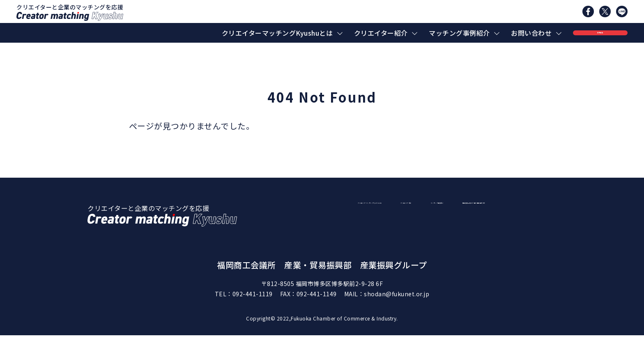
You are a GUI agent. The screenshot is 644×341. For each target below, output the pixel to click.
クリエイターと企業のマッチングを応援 (70, 12)
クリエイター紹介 (381, 33)
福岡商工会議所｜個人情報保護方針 (478, 227)
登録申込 (600, 33)
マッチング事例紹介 (459, 33)
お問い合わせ (531, 33)
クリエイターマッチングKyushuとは (277, 33)
